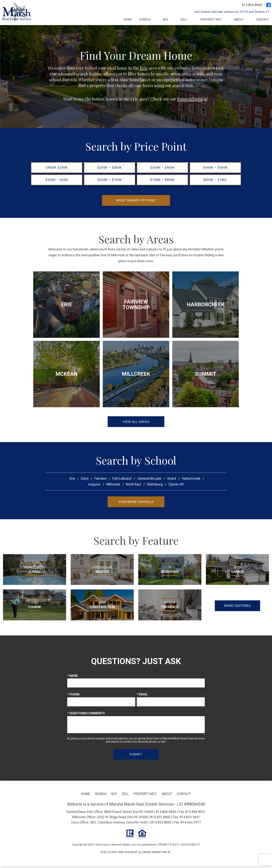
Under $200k (57, 167)
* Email (142, 696)
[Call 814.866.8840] (252, 5)
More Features (237, 607)
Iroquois (94, 485)
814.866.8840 (166, 813)
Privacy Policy (169, 846)
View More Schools (136, 503)
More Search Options (136, 201)
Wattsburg (155, 485)
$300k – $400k (162, 167)
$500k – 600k (57, 180)
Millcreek (113, 485)
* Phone (73, 696)
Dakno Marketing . (156, 854)
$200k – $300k (109, 167)
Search (101, 795)
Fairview (100, 480)
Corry (85, 480)
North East (133, 485)
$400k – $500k (215, 167)
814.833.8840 (160, 819)
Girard (172, 480)
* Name (73, 677)
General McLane (149, 480)
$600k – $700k (109, 180)
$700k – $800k (162, 180)
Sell (125, 795)
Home (128, 20)
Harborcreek (191, 480)
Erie (144, 68)
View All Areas (136, 423)
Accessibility (191, 846)
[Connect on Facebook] (269, 5)
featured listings (192, 99)
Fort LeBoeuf (122, 480)
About (167, 795)
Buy (114, 795)
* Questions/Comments (86, 715)
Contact (262, 20)
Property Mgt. (145, 795)
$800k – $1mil (215, 180)
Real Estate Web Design (119, 854)
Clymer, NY (176, 485)
